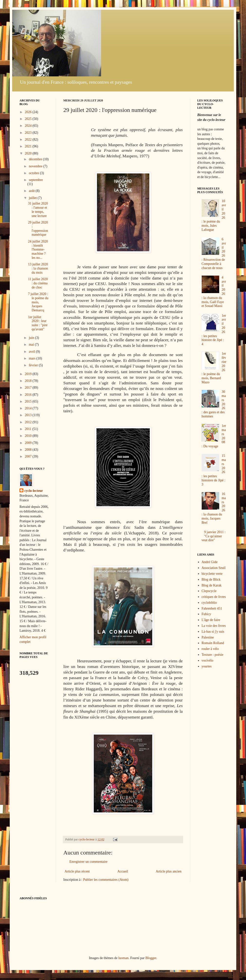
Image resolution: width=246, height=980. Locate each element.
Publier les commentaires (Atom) (106, 880)
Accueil (123, 871)
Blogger (151, 958)
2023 (29, 133)
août (32, 191)
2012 (29, 422)
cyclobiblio (209, 603)
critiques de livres (214, 597)
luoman (123, 958)
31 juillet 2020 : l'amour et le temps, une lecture (38, 210)
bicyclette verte (212, 574)
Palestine (208, 637)
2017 (29, 388)
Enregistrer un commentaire (88, 862)
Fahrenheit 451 (212, 608)
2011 (29, 429)
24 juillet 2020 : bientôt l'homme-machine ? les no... (38, 250)
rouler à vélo (210, 649)
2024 (29, 126)
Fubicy (206, 614)
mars (33, 358)
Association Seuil (214, 568)
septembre (36, 180)
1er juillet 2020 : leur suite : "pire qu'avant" (38, 323)
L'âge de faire (211, 620)
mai (32, 345)
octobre (34, 173)
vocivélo (208, 661)
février (34, 365)
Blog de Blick (211, 580)
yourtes (207, 666)
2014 (29, 408)
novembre (36, 166)
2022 (29, 139)
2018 (29, 381)
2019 (29, 374)
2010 (29, 436)
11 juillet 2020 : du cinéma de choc (38, 283)
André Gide (210, 562)
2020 (29, 153)
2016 (29, 395)
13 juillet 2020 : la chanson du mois (38, 268)
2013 (29, 415)
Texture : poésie (213, 655)
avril (32, 352)
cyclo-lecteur (34, 491)
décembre (36, 159)
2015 (29, 401)
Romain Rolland (213, 643)
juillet (33, 198)
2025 (29, 119)
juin (32, 338)
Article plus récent (77, 871)
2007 (29, 456)
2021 (29, 146)
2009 (29, 443)
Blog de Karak (212, 585)
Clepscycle (209, 591)
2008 (29, 450)
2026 (29, 112)
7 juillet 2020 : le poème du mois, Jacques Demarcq (38, 302)
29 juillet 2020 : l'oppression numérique (38, 229)
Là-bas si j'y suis (213, 632)
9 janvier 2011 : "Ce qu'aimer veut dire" (214, 536)
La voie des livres (214, 626)
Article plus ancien (169, 871)
